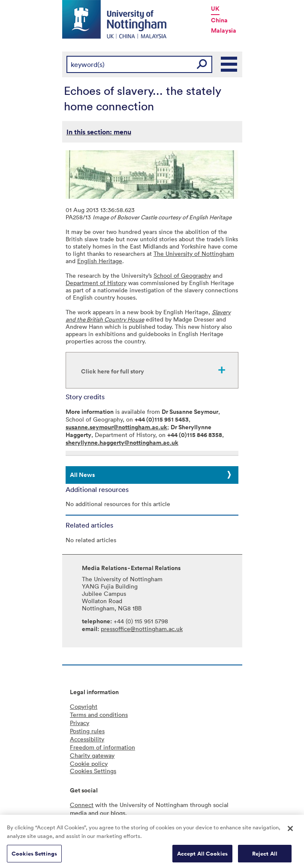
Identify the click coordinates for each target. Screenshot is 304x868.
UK (215, 9)
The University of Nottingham (194, 253)
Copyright (84, 706)
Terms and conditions (99, 715)
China (219, 20)
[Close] (290, 831)
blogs (118, 813)
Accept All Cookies (202, 855)
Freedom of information (102, 747)
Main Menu (229, 64)
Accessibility (87, 739)
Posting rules (87, 731)
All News (82, 475)
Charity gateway (92, 755)
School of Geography (182, 275)
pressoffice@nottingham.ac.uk (142, 629)
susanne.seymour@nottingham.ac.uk (116, 427)
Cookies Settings (34, 855)
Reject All (265, 855)
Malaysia (224, 30)
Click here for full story (113, 371)
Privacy (80, 723)
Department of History (96, 283)
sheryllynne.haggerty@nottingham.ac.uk (122, 443)
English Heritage (100, 261)
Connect (82, 805)
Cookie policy (89, 763)
